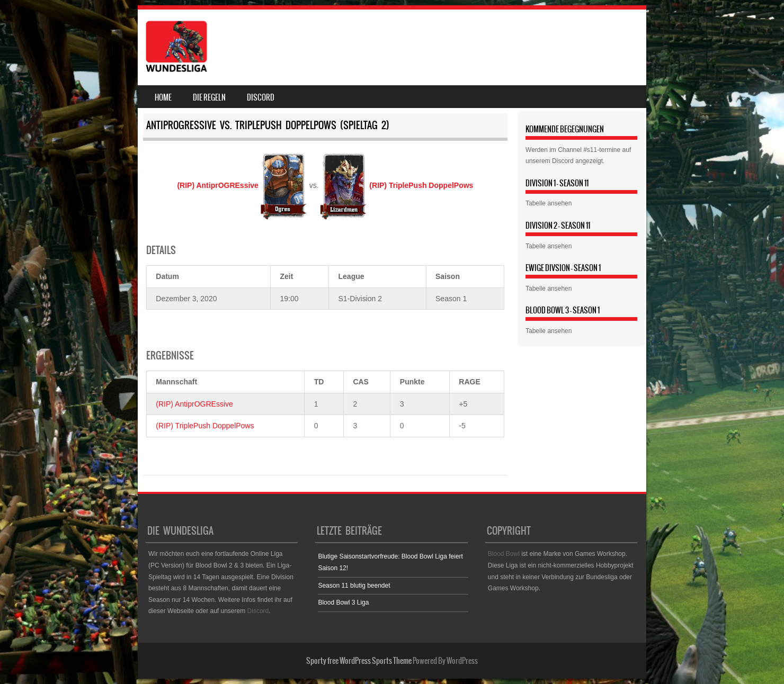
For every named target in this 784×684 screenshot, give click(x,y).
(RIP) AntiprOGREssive (194, 404)
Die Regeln (209, 97)
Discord (261, 97)
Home (163, 97)
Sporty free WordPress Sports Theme (359, 661)
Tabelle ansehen (549, 203)
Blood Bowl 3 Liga (343, 602)
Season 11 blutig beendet (354, 586)
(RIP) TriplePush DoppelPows (205, 426)
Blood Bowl (504, 554)
